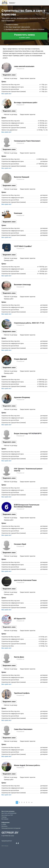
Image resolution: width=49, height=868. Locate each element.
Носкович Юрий (20, 544)
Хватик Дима (19, 657)
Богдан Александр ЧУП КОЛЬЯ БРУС (28, 434)
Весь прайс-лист (6, 94)
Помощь (4, 817)
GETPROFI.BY (10, 833)
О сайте (4, 824)
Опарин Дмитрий (20, 359)
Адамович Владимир (22, 397)
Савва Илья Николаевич (23, 729)
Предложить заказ (9, 75)
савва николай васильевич (24, 66)
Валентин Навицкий (22, 177)
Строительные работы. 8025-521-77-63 (29, 323)
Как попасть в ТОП (7, 815)
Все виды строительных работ (26, 103)
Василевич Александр (22, 285)
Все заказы (5, 819)
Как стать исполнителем (9, 813)
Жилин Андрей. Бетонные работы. (27, 765)
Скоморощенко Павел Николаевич (27, 141)
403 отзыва (5, 846)
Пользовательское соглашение (11, 828)
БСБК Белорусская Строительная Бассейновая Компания (27, 506)
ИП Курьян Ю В (20, 619)
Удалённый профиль (22, 693)
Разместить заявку (24, 36)
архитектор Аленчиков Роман (25, 580)
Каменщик (18, 213)
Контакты (4, 826)
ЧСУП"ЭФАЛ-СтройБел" (23, 246)
